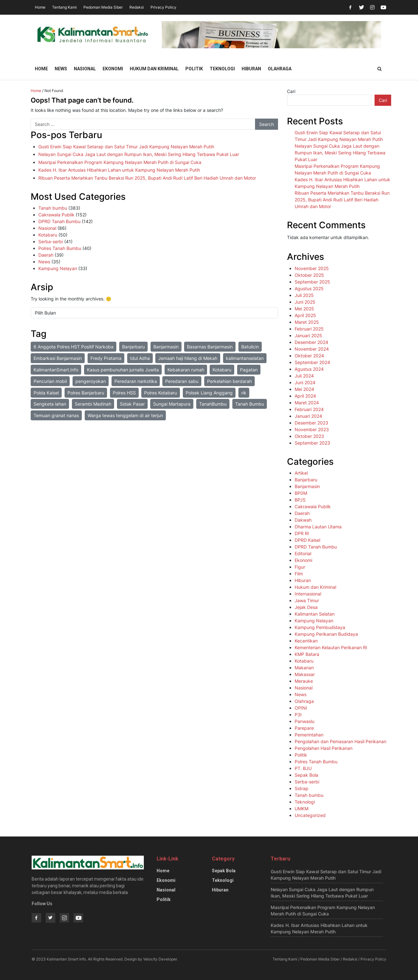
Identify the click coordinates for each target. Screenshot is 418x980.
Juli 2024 (304, 376)
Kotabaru (48, 235)
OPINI (301, 708)
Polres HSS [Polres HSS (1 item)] (124, 393)
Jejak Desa (306, 607)
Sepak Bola (306, 775)
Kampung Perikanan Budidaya (326, 634)
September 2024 (312, 362)
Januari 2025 (308, 335)
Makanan (304, 668)
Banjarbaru (306, 480)
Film (299, 574)
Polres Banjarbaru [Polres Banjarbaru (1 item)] (86, 393)
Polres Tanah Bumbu (60, 248)
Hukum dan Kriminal (154, 69)
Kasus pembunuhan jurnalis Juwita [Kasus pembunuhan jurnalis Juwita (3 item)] (123, 370)
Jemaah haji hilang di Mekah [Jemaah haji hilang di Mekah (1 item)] (188, 358)
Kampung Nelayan (58, 268)
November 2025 (312, 268)
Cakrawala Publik (56, 215)
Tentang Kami (64, 7)
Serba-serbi (51, 241)
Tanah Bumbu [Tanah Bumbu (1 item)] (250, 404)
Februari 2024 (309, 409)
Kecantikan (306, 641)
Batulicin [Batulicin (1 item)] (250, 347)
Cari (291, 91)
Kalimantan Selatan (315, 614)
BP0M (301, 493)
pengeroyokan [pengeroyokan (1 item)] (91, 381)
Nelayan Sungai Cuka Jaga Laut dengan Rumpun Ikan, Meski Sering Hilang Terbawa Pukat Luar (139, 154)
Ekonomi (113, 69)
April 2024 (305, 396)
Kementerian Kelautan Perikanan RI (331, 647)
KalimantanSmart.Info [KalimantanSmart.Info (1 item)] (56, 370)
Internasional (308, 594)
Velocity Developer (160, 959)
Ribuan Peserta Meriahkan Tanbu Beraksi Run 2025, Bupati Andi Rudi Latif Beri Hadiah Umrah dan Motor (147, 178)
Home (40, 7)
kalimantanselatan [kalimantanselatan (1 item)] (245, 358)
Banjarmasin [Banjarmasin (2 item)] (166, 347)
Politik (194, 69)
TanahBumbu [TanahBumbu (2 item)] (213, 404)
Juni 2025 (305, 302)
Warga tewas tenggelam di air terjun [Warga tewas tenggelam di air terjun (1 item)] (125, 415)
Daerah (46, 255)
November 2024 (312, 349)
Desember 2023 (311, 423)
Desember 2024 (311, 342)
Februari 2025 (309, 329)
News (61, 69)
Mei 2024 (304, 389)
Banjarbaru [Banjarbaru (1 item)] (133, 347)
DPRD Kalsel (307, 540)
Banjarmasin (307, 486)
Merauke (304, 681)
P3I (298, 715)
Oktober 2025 (309, 275)
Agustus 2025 (309, 288)
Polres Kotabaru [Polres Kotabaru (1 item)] (161, 393)
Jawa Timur (307, 600)
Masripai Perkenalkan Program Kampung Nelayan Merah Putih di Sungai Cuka (120, 162)
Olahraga (280, 69)
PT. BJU (303, 768)
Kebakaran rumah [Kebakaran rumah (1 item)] (186, 370)
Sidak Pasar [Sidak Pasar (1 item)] (132, 404)
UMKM (302, 809)
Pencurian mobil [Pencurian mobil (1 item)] (50, 381)
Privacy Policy (163, 7)
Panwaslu (305, 721)
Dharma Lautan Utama (318, 527)
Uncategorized (310, 815)
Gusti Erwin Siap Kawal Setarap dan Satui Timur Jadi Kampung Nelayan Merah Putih (126, 147)
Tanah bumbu (53, 208)
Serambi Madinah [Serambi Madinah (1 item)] (93, 404)
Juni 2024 (305, 382)
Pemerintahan (309, 735)
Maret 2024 (307, 403)
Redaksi (137, 7)
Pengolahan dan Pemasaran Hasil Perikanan (341, 741)
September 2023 (312, 443)
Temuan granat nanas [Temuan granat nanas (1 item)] (56, 415)
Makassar (305, 674)
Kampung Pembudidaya (320, 627)
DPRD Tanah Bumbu (59, 221)
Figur (300, 567)
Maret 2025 (307, 322)
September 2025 (312, 282)
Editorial (303, 553)
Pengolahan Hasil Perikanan (324, 748)
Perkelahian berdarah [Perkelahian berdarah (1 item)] (229, 381)
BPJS (300, 500)
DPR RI (302, 533)
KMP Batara (307, 654)
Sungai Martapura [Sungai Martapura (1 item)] (172, 404)
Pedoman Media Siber (103, 7)
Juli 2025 (304, 295)
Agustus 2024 (309, 369)
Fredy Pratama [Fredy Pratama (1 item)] (106, 358)
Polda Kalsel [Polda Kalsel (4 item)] (46, 393)
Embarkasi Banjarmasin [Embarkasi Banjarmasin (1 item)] (58, 358)
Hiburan (251, 69)
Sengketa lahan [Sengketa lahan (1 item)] (50, 404)
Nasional (85, 69)
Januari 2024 (308, 416)
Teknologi (222, 69)
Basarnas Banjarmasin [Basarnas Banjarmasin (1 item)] (210, 347)
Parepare (304, 728)
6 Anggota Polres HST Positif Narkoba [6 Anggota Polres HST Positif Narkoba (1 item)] (74, 347)
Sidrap (302, 788)
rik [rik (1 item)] (244, 393)
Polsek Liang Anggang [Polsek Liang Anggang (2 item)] (209, 393)
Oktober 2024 (309, 356)
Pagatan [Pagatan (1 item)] (249, 370)
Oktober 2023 (309, 436)
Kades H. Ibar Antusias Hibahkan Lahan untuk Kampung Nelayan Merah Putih (119, 170)
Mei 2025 (304, 309)
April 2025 (305, 315)
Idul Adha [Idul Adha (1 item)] (140, 358)
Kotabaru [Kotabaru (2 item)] (222, 370)
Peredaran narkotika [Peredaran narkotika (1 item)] (136, 381)
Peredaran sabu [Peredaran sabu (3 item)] (182, 381)
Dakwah (303, 520)
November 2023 (312, 429)
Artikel (301, 473)
